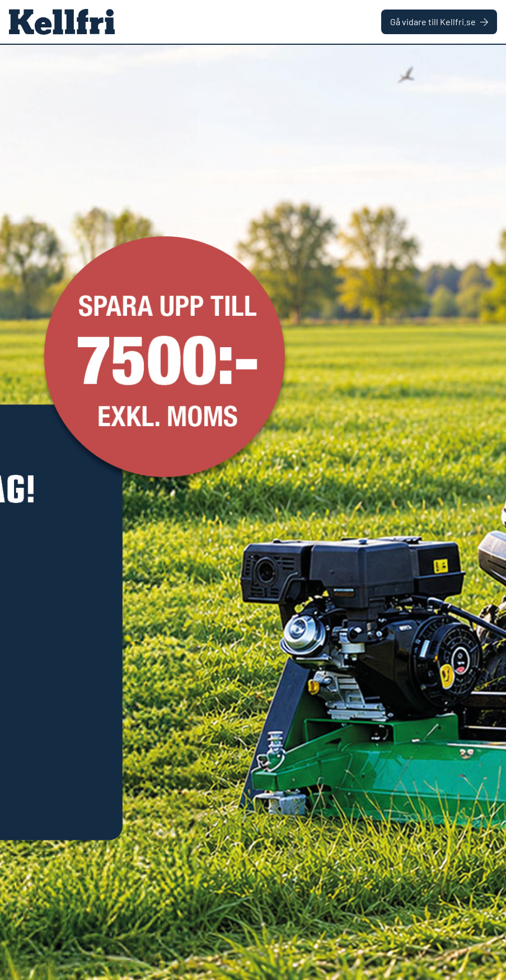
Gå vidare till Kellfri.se (439, 22)
